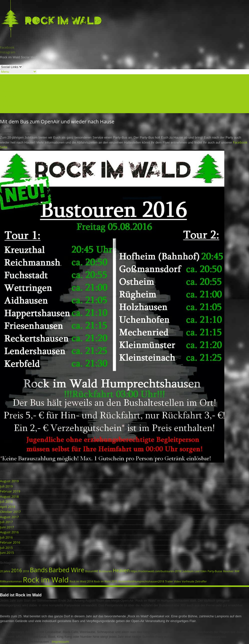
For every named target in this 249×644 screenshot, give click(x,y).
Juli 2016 (6, 537)
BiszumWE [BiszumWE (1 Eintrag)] (92, 571)
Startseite (7, 77)
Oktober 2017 (10, 512)
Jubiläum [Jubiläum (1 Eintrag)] (188, 571)
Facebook (7, 47)
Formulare (8, 106)
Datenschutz (9, 110)
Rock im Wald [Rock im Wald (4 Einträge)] (46, 580)
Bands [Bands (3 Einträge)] (39, 570)
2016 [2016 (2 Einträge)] (16, 570)
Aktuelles (7, 81)
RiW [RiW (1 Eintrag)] (237, 571)
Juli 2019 (6, 486)
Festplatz (7, 91)
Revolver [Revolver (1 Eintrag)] (228, 571)
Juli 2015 (6, 548)
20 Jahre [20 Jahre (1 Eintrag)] (5, 571)
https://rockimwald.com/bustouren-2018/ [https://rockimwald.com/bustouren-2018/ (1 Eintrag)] (156, 571)
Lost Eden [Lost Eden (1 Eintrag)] (201, 571)
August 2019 (9, 481)
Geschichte (8, 96)
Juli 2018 (6, 501)
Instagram (8, 52)
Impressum (61, 642)
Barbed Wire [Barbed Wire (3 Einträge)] (66, 570)
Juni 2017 (7, 527)
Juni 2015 (7, 553)
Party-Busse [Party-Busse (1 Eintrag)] (215, 571)
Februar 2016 (10, 542)
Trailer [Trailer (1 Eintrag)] (169, 581)
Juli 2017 (6, 522)
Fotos (4, 101)
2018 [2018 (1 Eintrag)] (26, 571)
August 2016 (9, 532)
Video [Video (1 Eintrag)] (177, 581)
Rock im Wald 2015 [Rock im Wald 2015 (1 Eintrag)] (106, 581)
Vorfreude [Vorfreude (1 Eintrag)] (188, 581)
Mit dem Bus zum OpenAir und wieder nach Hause (57, 121)
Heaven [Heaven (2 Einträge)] (121, 570)
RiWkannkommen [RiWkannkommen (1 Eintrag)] (11, 581)
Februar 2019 (10, 491)
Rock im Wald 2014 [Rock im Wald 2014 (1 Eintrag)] (81, 581)
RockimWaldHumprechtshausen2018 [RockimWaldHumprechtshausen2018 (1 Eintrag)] (141, 581)
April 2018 (8, 507)
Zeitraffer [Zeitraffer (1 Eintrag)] (201, 581)
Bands (5, 86)
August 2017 (9, 517)
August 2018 (9, 496)
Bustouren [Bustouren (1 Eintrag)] (106, 571)
